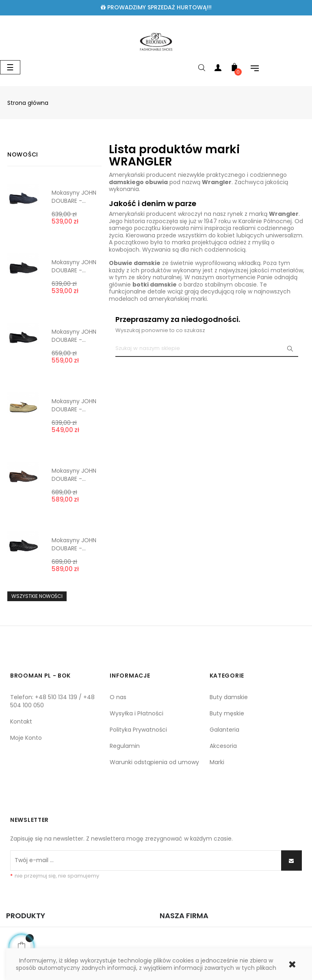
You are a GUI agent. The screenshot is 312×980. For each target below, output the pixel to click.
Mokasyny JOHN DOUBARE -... (74, 197)
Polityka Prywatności (138, 730)
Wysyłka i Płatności (136, 713)
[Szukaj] (207, 349)
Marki (217, 762)
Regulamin (125, 746)
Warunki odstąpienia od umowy (154, 762)
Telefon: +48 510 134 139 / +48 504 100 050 (52, 701)
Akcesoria (223, 746)
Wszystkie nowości (37, 596)
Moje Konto (26, 738)
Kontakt (21, 721)
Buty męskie (227, 713)
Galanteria (224, 730)
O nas (118, 697)
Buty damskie (229, 697)
